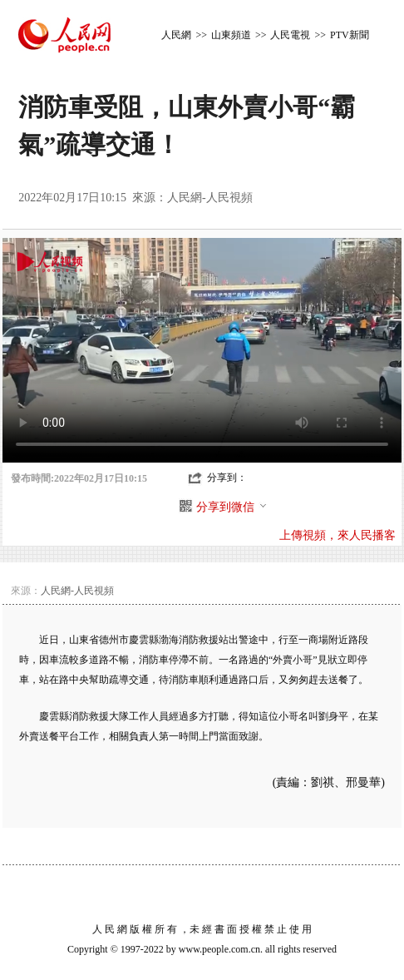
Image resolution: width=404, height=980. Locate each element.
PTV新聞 (350, 35)
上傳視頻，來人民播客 (337, 535)
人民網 (176, 35)
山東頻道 (231, 35)
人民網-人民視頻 (210, 198)
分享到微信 (232, 507)
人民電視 (290, 35)
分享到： (227, 478)
